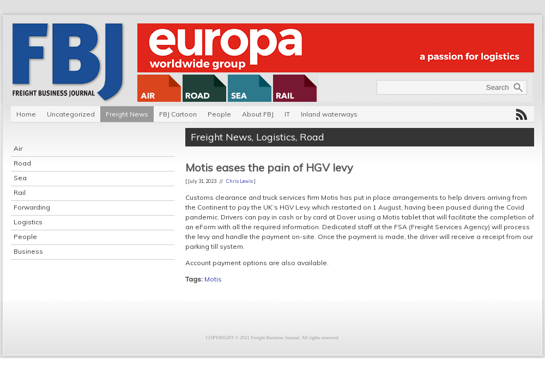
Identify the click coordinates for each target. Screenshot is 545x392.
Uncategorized (71, 114)
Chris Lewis (240, 181)
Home (26, 114)
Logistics (28, 222)
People (219, 114)
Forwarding (32, 207)
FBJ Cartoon (178, 114)
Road (22, 163)
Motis (213, 279)
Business (28, 251)
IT (287, 114)
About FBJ (258, 114)
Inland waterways (329, 114)
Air (18, 148)
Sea (20, 178)
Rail (20, 192)
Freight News (127, 114)
